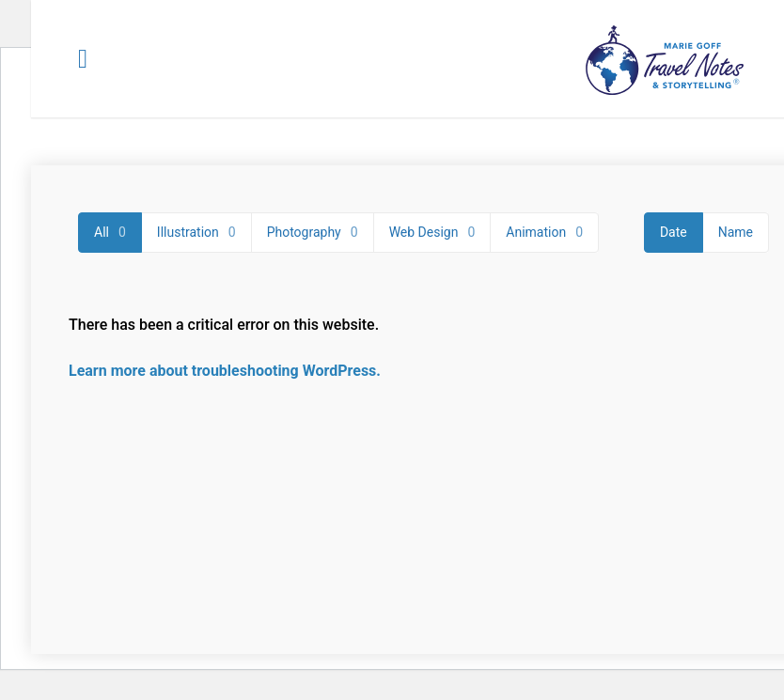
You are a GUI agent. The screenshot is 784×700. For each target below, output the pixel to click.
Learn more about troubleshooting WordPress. (225, 371)
